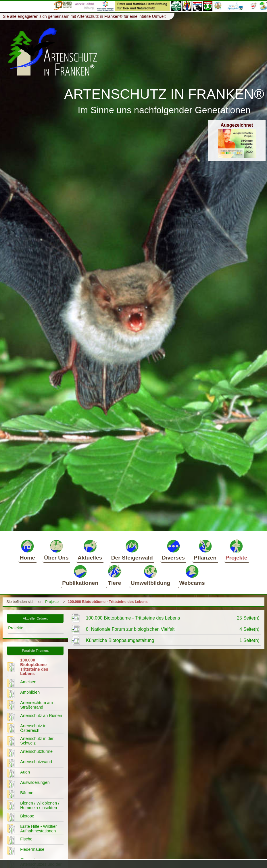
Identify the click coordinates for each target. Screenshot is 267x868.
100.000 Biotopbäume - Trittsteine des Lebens (108, 602)
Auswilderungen (35, 782)
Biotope (27, 816)
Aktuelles (90, 550)
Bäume (27, 793)
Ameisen (28, 682)
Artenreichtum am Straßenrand (37, 705)
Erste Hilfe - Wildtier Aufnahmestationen (38, 829)
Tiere (114, 575)
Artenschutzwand (36, 762)
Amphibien (30, 692)
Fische (26, 839)
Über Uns (56, 550)
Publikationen (80, 575)
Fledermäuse (32, 849)
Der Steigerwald (132, 550)
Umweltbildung (151, 575)
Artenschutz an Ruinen (41, 715)
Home (27, 550)
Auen (25, 772)
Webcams (192, 575)
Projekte (237, 550)
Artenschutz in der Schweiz (37, 741)
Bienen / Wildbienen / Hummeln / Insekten (40, 805)
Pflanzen (205, 550)
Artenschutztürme (36, 751)
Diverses (173, 550)
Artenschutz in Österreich (33, 728)
